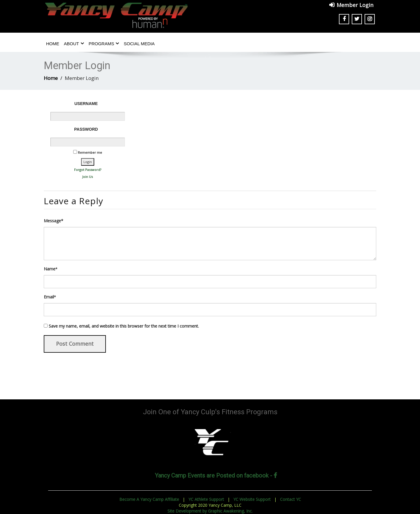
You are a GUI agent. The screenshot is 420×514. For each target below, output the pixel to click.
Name (51, 269)
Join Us (87, 177)
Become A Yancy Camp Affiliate (149, 499)
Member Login (355, 5)
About (74, 43)
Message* (54, 221)
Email (50, 297)
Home (53, 44)
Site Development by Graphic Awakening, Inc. (210, 511)
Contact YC (290, 499)
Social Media (139, 44)
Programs (104, 43)
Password (86, 129)
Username (86, 104)
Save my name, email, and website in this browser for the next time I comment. (124, 326)
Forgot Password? (88, 170)
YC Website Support (252, 499)
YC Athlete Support (206, 499)
